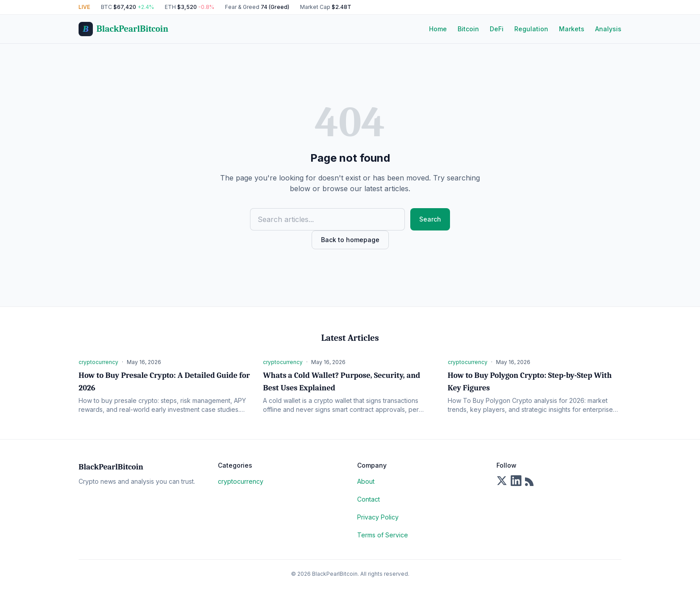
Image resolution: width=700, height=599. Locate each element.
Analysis (608, 29)
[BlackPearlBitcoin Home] (123, 29)
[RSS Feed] (530, 481)
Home (438, 29)
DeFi (497, 29)
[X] (502, 481)
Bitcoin (468, 29)
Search (430, 219)
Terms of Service (383, 535)
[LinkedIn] (516, 481)
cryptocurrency (241, 481)
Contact (369, 499)
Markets (572, 29)
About (366, 481)
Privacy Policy (378, 517)
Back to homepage (350, 240)
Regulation (531, 29)
